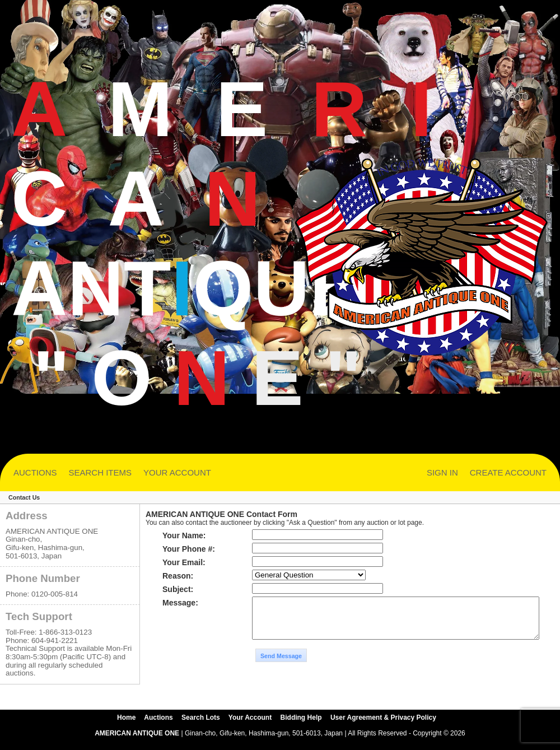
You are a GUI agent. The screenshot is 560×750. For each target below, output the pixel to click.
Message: (180, 603)
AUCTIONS (35, 472)
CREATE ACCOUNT (508, 472)
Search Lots (201, 726)
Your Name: (184, 535)
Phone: (17, 594)
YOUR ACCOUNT (177, 472)
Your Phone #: (189, 549)
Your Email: (184, 562)
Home (126, 726)
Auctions (158, 726)
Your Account (250, 726)
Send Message (281, 675)
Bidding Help (301, 726)
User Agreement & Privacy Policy (383, 726)
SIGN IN (442, 472)
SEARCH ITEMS (101, 472)
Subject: (178, 589)
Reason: (178, 576)
